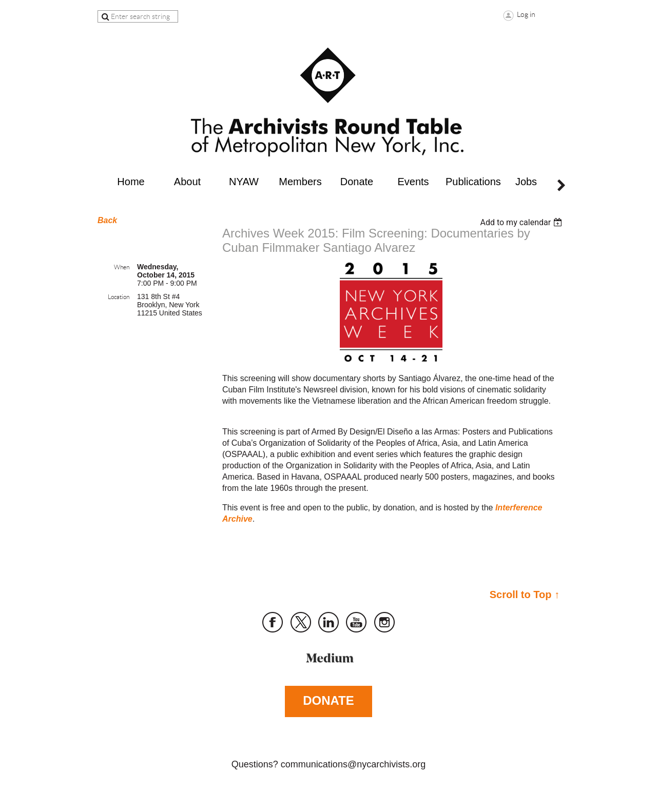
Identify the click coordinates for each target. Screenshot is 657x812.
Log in (526, 14)
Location (119, 297)
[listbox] (522, 222)
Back (107, 220)
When (122, 267)
